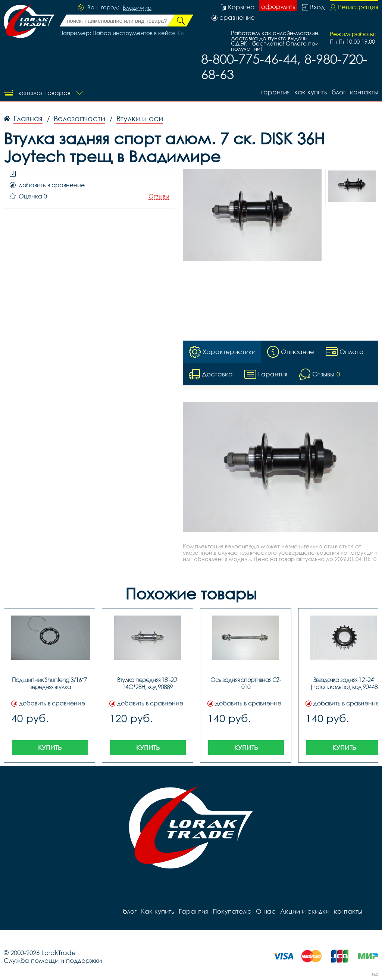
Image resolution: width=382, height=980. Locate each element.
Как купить (311, 92)
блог (339, 92)
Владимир (137, 8)
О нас (266, 911)
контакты (364, 92)
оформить (278, 7)
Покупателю (232, 911)
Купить (50, 747)
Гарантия (275, 92)
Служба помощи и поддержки (53, 960)
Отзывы (159, 196)
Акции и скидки (305, 911)
